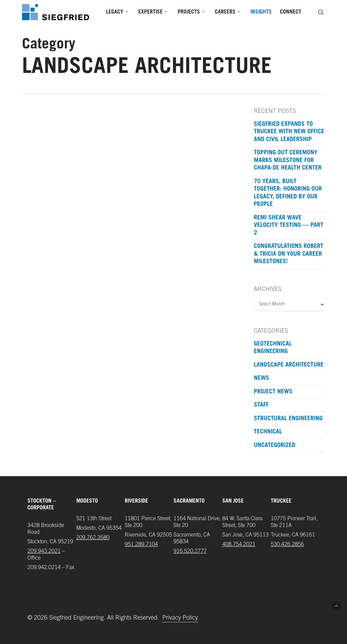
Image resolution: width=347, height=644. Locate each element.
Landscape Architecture (289, 365)
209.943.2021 (44, 551)
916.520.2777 (190, 551)
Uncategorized (274, 446)
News (261, 378)
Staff (261, 405)
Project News (273, 392)
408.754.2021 (239, 545)
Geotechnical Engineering (273, 348)
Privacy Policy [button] (180, 618)
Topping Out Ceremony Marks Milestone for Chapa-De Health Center (288, 161)
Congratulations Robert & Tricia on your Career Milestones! (289, 254)
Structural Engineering (288, 419)
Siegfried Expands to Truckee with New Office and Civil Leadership (289, 132)
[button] (336, 606)
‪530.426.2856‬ (287, 545)
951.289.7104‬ (141, 545)
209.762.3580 (93, 538)
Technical (268, 432)
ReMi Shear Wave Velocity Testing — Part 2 (289, 226)
